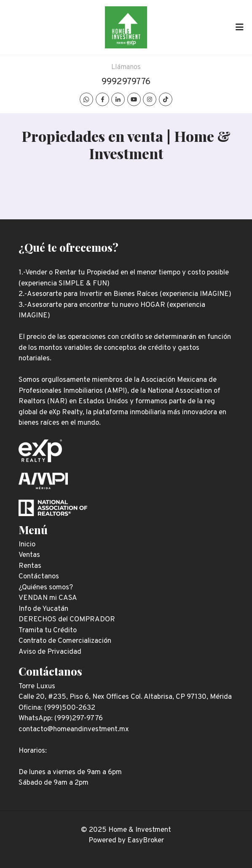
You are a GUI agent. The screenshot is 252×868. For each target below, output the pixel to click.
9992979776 (126, 82)
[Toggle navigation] (239, 27)
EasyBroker (146, 841)
